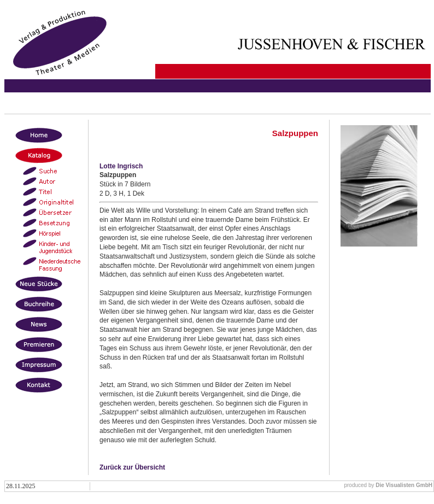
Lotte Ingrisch (121, 166)
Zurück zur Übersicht (132, 467)
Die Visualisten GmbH (404, 485)
